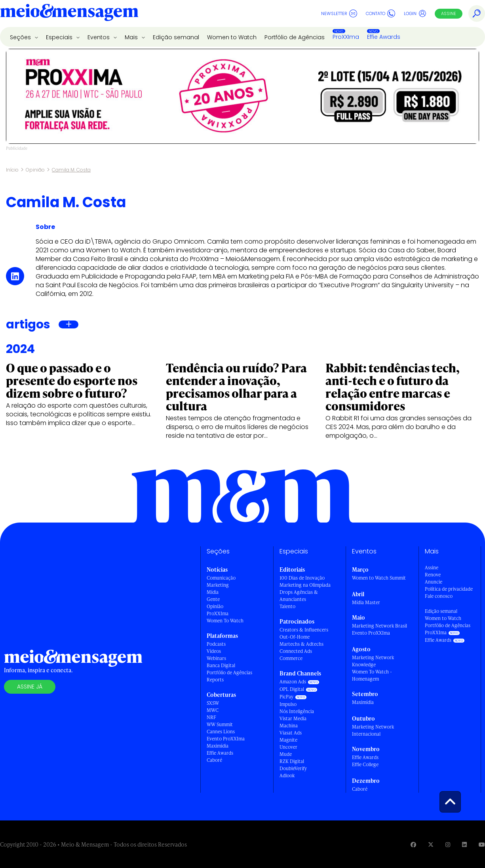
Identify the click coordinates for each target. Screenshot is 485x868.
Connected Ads (296, 651)
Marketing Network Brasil (379, 626)
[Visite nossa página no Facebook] (413, 844)
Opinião (35, 170)
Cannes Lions (221, 732)
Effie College (365, 764)
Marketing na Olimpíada (305, 585)
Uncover (288, 747)
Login (415, 13)
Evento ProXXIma (226, 739)
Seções (21, 37)
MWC (213, 710)
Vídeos (214, 651)
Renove (433, 575)
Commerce (291, 658)
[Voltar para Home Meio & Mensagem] (69, 13)
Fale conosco (439, 596)
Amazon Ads (293, 682)
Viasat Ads (291, 733)
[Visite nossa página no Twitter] (431, 844)
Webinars (216, 658)
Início (12, 170)
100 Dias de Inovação (302, 578)
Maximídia (218, 746)
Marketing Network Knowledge (373, 661)
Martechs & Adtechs (301, 644)
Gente (213, 599)
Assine (449, 13)
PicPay (286, 697)
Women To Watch (225, 621)
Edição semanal (176, 37)
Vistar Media (293, 718)
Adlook (287, 775)
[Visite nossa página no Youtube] (482, 844)
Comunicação (221, 578)
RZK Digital (292, 761)
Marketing (218, 585)
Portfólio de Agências (295, 37)
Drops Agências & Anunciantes (299, 596)
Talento (287, 606)
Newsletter (339, 13)
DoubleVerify (293, 768)
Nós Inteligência (297, 711)
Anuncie (434, 582)
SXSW (213, 703)
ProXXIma (346, 37)
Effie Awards (384, 37)
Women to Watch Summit (379, 578)
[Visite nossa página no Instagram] (448, 844)
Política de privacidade (449, 589)
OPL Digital (292, 689)
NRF (211, 717)
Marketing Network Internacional (373, 730)
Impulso (288, 704)
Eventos (99, 37)
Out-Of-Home (295, 637)
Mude (286, 754)
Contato (380, 13)
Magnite (288, 740)
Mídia (213, 592)
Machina (289, 726)
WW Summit (220, 724)
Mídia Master (366, 602)
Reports (215, 680)
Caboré (214, 760)
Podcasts (216, 644)
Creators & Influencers (304, 630)
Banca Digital (221, 665)
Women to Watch (232, 37)
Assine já (30, 687)
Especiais (60, 37)
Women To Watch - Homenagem (372, 675)
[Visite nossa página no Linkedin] (464, 844)
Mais (132, 37)
